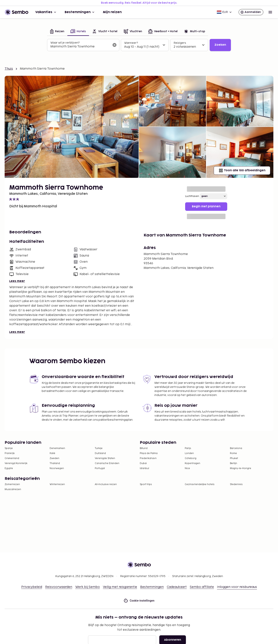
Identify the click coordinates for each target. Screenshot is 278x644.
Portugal (100, 468)
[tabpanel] (139, 45)
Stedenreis (236, 484)
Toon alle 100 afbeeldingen (242, 170)
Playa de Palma (149, 453)
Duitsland (100, 453)
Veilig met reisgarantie (120, 587)
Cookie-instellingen (139, 601)
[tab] (57, 32)
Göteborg (191, 458)
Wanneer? (131, 43)
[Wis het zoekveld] (114, 45)
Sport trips (146, 484)
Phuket (234, 458)
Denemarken (57, 448)
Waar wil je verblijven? (65, 43)
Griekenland (12, 458)
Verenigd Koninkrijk (16, 463)
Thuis (9, 69)
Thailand (55, 463)
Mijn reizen (112, 12)
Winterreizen (57, 484)
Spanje (9, 448)
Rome (233, 453)
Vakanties (46, 12)
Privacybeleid (32, 587)
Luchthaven (192, 196)
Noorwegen (57, 468)
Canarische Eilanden (107, 463)
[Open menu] (270, 12)
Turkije (99, 448)
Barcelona (236, 448)
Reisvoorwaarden (59, 587)
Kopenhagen (192, 463)
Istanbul (144, 468)
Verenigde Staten (105, 458)
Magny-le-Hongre (241, 468)
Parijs (188, 448)
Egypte (9, 468)
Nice (187, 468)
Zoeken (220, 45)
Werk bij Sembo (88, 587)
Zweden (54, 458)
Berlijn (234, 463)
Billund (144, 448)
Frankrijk (10, 453)
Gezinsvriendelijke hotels (200, 484)
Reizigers (180, 43)
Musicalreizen (13, 489)
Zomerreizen (12, 484)
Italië (52, 453)
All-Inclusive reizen (106, 484)
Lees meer (17, 281)
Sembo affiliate (202, 587)
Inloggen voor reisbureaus (237, 587)
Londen (189, 453)
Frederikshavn (148, 458)
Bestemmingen (80, 12)
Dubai (143, 463)
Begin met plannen (206, 206)
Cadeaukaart (177, 587)
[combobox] (80, 47)
